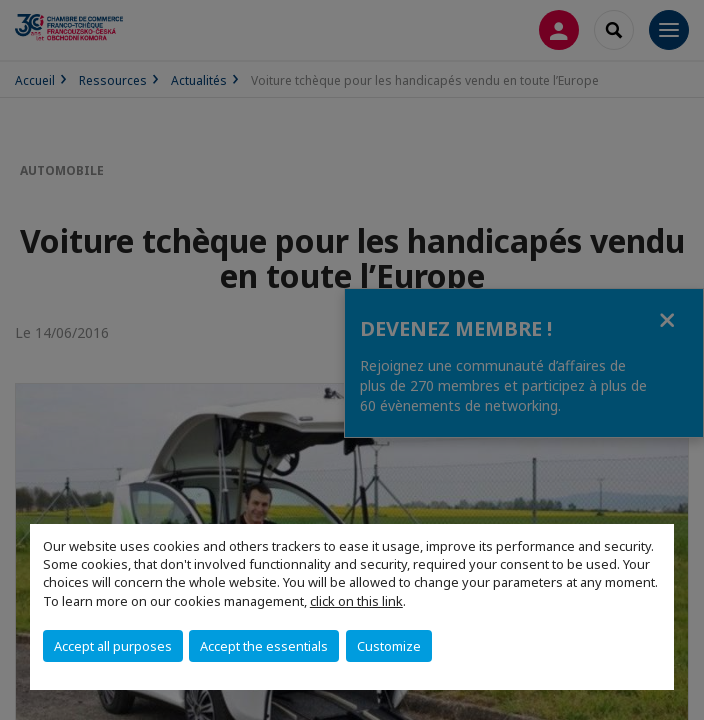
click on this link (356, 601)
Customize (389, 646)
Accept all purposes (113, 646)
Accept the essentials (264, 646)
